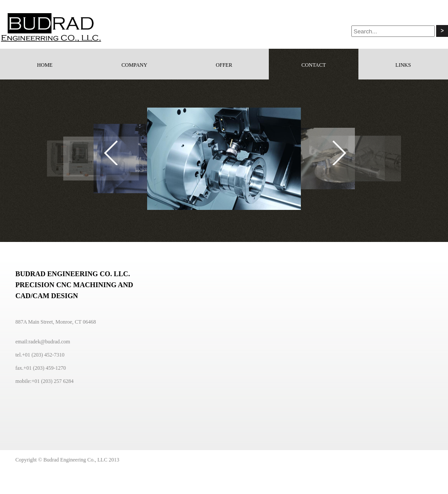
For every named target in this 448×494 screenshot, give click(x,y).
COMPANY (135, 65)
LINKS (403, 65)
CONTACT (314, 65)
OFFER (224, 65)
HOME (45, 65)
